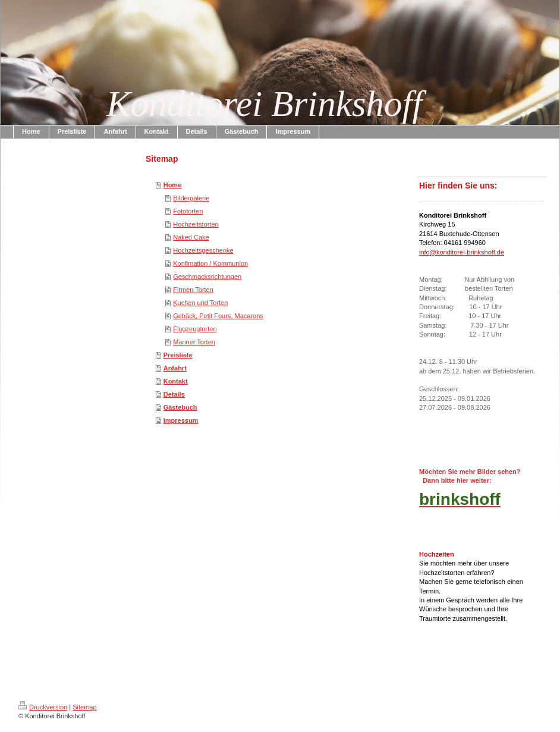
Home (173, 185)
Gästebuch (180, 407)
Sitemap (84, 707)
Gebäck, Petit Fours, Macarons (218, 316)
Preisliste (178, 355)
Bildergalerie (191, 198)
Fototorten (188, 211)
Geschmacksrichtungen (207, 277)
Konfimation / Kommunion (210, 263)
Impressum (181, 420)
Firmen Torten (193, 290)
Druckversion (43, 707)
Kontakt (176, 381)
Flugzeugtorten (195, 329)
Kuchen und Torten (200, 303)
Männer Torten (194, 342)
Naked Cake (191, 237)
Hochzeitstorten (196, 224)
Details (174, 394)
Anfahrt (175, 368)
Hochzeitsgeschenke (203, 250)
